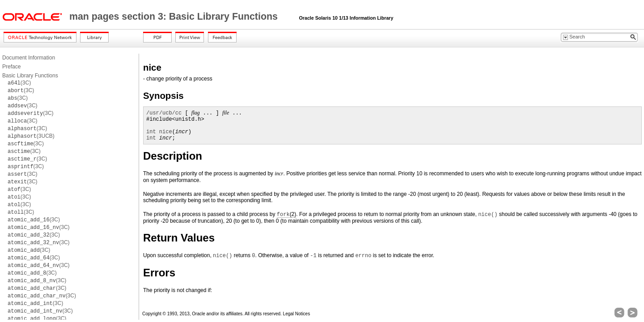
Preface (11, 67)
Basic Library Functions (30, 76)
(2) (286, 214)
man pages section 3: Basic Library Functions (175, 17)
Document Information (29, 58)
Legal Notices (297, 314)
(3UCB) (31, 136)
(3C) (19, 83)
